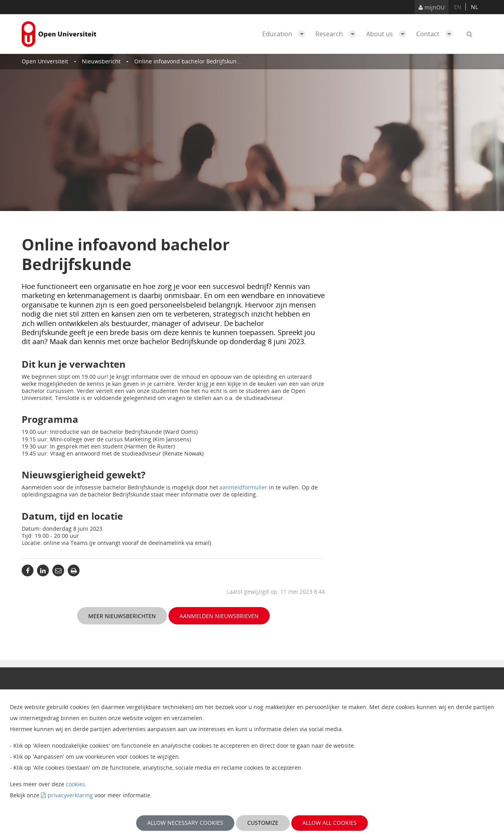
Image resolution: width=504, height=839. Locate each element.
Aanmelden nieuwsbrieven (219, 616)
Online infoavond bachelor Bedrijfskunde (189, 61)
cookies (75, 784)
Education (286, 34)
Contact (436, 34)
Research (338, 34)
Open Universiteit (45, 61)
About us (388, 34)
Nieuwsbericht (101, 61)
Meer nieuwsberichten (122, 616)
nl (474, 7)
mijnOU (432, 7)
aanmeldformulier (243, 487)
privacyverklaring (70, 795)
